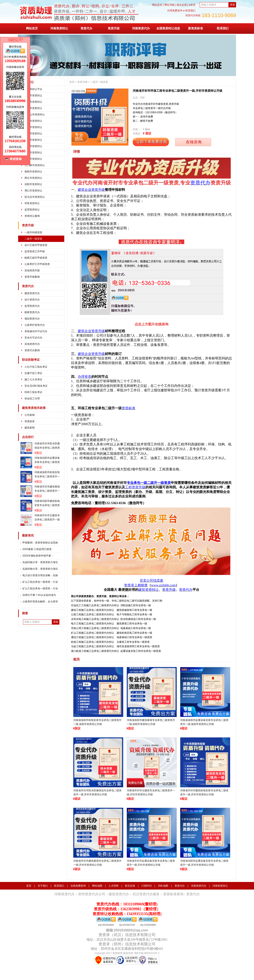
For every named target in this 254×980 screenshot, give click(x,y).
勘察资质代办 (32, 312)
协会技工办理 (32, 399)
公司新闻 (30, 415)
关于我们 (43, 886)
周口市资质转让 (33, 191)
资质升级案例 (32, 277)
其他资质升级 (32, 270)
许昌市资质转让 (33, 153)
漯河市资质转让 (33, 159)
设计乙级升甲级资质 (36, 245)
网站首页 (157, 5)
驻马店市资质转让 (35, 197)
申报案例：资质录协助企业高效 (40, 543)
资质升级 (114, 28)
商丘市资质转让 (33, 178)
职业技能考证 (31, 360)
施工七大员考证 (33, 379)
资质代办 (86, 28)
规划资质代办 (32, 319)
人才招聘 (113, 886)
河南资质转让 (59, 28)
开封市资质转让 (33, 102)
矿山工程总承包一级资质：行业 (40, 582)
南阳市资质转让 (33, 172)
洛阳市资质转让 (33, 108)
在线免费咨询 (78, 886)
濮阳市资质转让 (33, 146)
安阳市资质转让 (33, 121)
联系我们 (223, 28)
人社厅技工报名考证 (36, 367)
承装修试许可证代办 (36, 331)
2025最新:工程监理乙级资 (37, 549)
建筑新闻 (30, 428)
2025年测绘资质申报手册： (38, 556)
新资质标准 (195, 28)
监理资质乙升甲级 (35, 251)
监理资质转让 (32, 210)
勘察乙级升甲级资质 (36, 258)
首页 (72, 82)
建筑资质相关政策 (34, 408)
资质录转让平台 (33, 89)
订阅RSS (147, 886)
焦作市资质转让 (33, 134)
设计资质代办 (32, 300)
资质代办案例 (32, 350)
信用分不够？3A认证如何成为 (39, 595)
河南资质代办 (141, 28)
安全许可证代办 (33, 338)
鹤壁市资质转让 (33, 127)
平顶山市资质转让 (35, 115)
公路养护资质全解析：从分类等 (40, 602)
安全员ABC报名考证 (36, 386)
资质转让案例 (32, 216)
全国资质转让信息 (168, 28)
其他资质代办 (32, 344)
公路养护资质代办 (35, 325)
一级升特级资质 (33, 232)
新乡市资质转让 (33, 140)
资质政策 (30, 421)
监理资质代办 (32, 306)
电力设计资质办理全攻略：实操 (40, 575)
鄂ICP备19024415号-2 (147, 953)
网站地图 (97, 886)
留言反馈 (182, 5)
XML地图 (163, 886)
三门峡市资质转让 (35, 165)
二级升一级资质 (33, 239)
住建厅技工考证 (33, 373)
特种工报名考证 (33, 392)
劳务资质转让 (32, 203)
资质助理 (117, 953)
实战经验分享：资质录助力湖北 (40, 562)
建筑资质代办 (32, 293)
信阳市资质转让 (33, 184)
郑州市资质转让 (33, 96)
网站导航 (169, 5)
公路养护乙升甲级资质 (37, 264)
